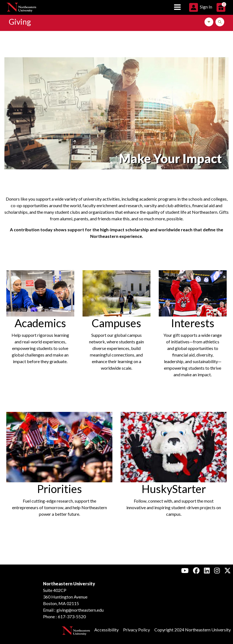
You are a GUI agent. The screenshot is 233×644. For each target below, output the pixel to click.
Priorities (59, 489)
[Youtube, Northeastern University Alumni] (185, 570)
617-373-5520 (72, 616)
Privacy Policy (137, 630)
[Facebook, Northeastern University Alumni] (196, 570)
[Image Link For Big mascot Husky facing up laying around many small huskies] (174, 446)
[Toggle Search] (220, 22)
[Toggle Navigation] (209, 22)
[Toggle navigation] (177, 7)
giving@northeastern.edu (80, 610)
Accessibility (106, 630)
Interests (193, 323)
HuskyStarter (174, 489)
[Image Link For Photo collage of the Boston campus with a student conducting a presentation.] (116, 113)
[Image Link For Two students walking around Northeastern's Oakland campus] (116, 293)
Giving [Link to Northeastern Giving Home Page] (20, 22)
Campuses (116, 323)
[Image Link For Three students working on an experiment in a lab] (40, 293)
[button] (201, 7)
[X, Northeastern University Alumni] (228, 570)
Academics (40, 323)
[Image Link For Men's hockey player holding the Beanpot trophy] (193, 293)
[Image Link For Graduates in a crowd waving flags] (59, 446)
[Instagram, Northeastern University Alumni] (217, 570)
